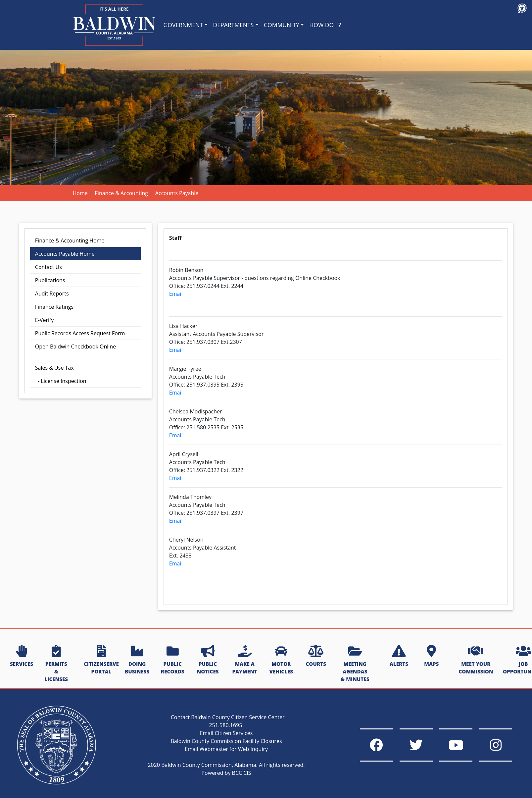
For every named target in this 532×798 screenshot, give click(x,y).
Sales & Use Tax (54, 368)
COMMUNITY (282, 25)
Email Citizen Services (226, 733)
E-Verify (45, 320)
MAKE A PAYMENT (244, 660)
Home (80, 193)
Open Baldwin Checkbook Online (75, 346)
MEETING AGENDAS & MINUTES (355, 664)
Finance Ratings (54, 307)
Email (176, 294)
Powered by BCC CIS (226, 773)
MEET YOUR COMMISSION (476, 660)
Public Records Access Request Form (80, 333)
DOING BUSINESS (137, 660)
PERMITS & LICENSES (56, 664)
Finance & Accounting (121, 193)
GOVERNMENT (183, 25)
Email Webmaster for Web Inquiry (226, 749)
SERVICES (22, 656)
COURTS (316, 656)
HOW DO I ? (325, 25)
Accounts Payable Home (65, 254)
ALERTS (399, 656)
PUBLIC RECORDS (173, 660)
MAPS (431, 656)
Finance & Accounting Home (70, 240)
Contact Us (48, 267)
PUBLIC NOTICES (208, 660)
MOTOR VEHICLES (281, 660)
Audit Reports (52, 293)
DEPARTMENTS (233, 25)
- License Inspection (61, 381)
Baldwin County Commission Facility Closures (226, 741)
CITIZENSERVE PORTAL (101, 660)
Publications (50, 280)
